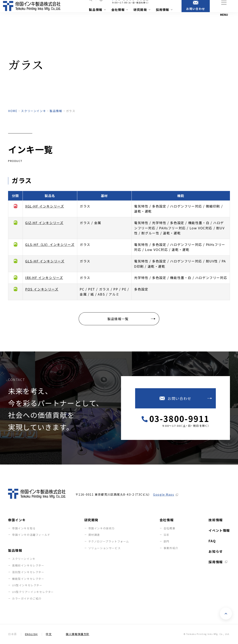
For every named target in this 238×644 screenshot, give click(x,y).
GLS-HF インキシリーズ (45, 261)
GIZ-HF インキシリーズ (44, 223)
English (31, 634)
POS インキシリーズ (42, 289)
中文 (49, 634)
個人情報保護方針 (78, 634)
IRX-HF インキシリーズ (44, 278)
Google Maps (164, 494)
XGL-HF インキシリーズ (45, 206)
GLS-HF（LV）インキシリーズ (50, 244)
